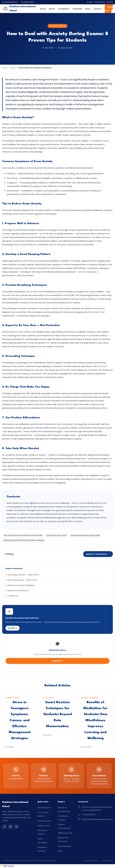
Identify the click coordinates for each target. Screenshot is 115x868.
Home (43, 9)
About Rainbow (44, 808)
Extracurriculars (65, 846)
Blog (88, 9)
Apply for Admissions (98, 554)
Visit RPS (12, 628)
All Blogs (8, 554)
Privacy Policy (107, 861)
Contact (97, 9)
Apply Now (109, 9)
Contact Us (12, 596)
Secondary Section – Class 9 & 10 (22, 575)
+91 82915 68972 (27, 2)
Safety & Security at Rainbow (20, 585)
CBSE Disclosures (91, 861)
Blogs (13, 68)
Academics (64, 9)
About (52, 9)
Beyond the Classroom (17, 590)
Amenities (77, 9)
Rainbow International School (19, 9)
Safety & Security (65, 833)
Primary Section (44, 821)
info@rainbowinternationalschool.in (97, 819)
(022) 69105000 (10, 2)
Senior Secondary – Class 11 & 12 (21, 580)
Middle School (44, 826)
